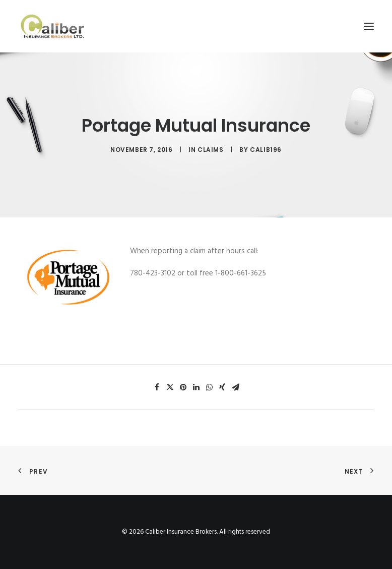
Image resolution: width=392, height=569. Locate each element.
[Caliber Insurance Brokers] (52, 26)
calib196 (266, 150)
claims (211, 150)
